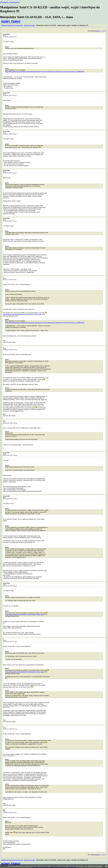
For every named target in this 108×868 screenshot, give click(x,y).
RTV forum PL (4, 2)
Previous (97, 31)
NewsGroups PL (15, 2)
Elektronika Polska (30, 25)
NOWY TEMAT (11, 22)
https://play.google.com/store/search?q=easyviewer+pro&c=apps (22, 314)
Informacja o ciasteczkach (95, 866)
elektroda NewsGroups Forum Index (12, 25)
